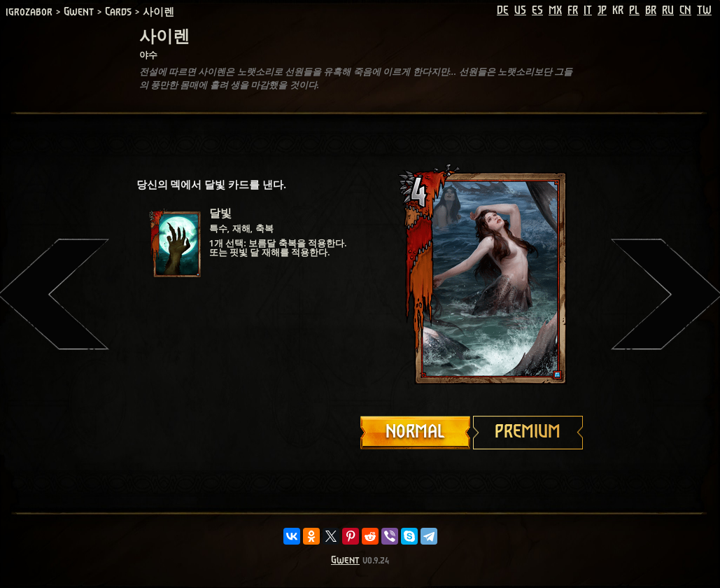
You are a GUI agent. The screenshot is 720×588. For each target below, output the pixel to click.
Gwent (345, 560)
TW (704, 10)
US (520, 10)
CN (685, 10)
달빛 (220, 213)
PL (634, 10)
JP (602, 10)
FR (573, 10)
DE (503, 10)
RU (668, 10)
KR (618, 10)
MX (555, 10)
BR (651, 10)
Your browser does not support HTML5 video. (472, 278)
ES (537, 10)
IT (588, 10)
